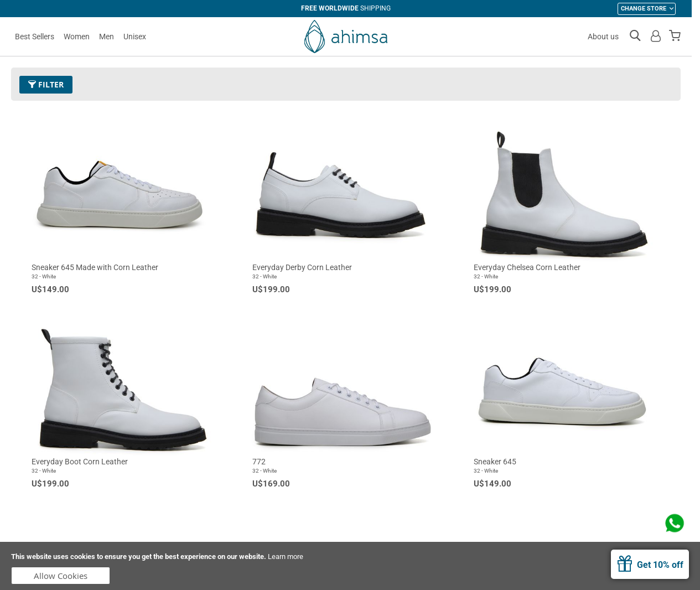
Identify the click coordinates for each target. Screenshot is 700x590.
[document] (350, 566)
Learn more (286, 557)
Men (107, 37)
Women (77, 37)
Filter (46, 84)
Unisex (135, 37)
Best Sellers (35, 37)
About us (603, 37)
